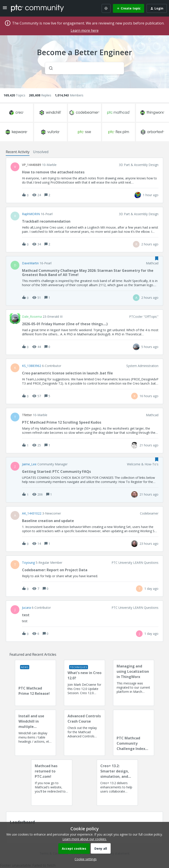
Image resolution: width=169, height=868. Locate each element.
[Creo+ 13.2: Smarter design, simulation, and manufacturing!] (117, 783)
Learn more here (85, 30)
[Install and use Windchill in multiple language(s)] (35, 733)
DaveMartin (30, 263)
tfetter (27, 415)
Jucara (26, 608)
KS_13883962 (32, 366)
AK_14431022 (32, 513)
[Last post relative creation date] (151, 195)
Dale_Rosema (32, 317)
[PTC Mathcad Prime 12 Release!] (35, 683)
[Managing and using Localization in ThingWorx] (134, 683)
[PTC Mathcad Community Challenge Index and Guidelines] (134, 733)
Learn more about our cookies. (85, 839)
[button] (84, 859)
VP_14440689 (32, 165)
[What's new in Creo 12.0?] (84, 683)
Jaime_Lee (29, 464)
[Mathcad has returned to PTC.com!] (52, 783)
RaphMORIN (31, 214)
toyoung (28, 563)
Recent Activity (18, 152)
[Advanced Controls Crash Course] (84, 733)
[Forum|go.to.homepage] (37, 8)
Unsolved (41, 152)
